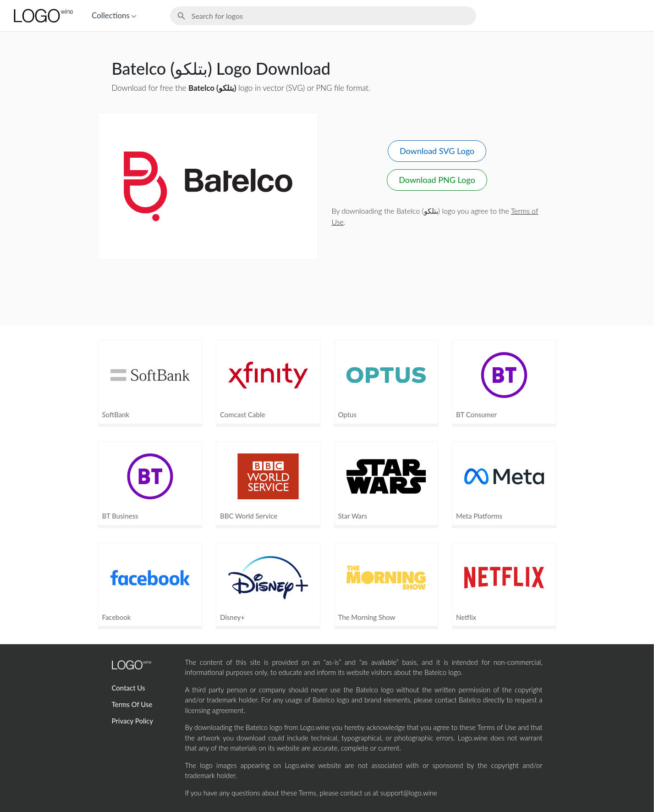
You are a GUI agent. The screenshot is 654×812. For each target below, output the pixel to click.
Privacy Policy (132, 721)
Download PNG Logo (437, 180)
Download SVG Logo (437, 151)
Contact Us (129, 688)
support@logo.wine (409, 793)
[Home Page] (43, 16)
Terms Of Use (132, 704)
